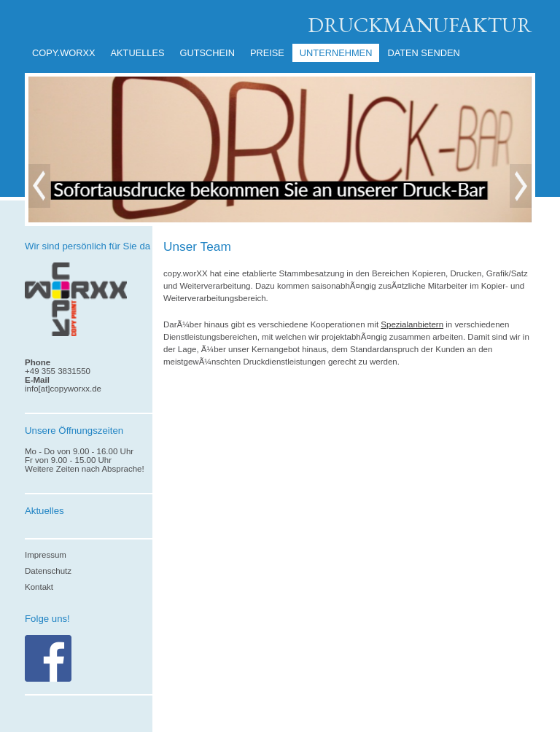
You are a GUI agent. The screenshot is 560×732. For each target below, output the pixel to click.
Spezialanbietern (412, 324)
